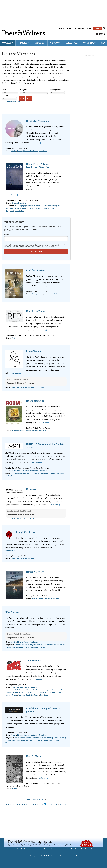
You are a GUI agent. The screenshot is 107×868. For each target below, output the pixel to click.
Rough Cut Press (25, 532)
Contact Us (79, 849)
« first (28, 799)
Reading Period (55, 89)
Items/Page (6, 96)
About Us (70, 849)
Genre (4, 89)
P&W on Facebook (97, 34)
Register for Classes (55, 43)
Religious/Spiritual (13, 211)
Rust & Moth (34, 756)
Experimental (35, 645)
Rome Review (34, 351)
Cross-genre (46, 690)
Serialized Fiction (42, 740)
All (65, 804)
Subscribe (98, 29)
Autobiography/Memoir (24, 205)
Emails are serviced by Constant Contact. (44, 246)
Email (6, 234)
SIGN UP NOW (36, 252)
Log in (88, 29)
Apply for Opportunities (72, 43)
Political (51, 208)
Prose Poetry (10, 647)
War (22, 211)
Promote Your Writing (24, 43)
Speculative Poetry (38, 647)
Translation (43, 151)
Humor (48, 692)
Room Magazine (35, 401)
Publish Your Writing (8, 43)
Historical (37, 205)
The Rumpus (33, 661)
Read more (36, 143)
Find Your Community (40, 43)
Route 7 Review (35, 572)
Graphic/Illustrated (37, 692)
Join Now (103, 43)
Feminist (52, 473)
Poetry (14, 151)
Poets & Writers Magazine (90, 43)
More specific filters (13, 102)
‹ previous (36, 799)
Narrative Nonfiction (22, 208)
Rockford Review (36, 270)
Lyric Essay (16, 740)
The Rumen (12, 612)
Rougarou (32, 489)
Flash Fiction (24, 692)
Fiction (20, 151)
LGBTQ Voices (57, 692)
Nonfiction (60, 473)
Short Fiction (54, 740)
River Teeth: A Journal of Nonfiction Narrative (40, 166)
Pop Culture (45, 695)
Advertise (39, 849)
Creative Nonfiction (31, 151)
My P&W (81, 29)
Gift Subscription (27, 849)
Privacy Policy (90, 849)
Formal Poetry (48, 738)
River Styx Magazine (37, 121)
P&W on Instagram (104, 34)
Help (63, 849)
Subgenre (24, 89)
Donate (62, 29)
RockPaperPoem (35, 311)
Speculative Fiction (23, 647)
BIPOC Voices (20, 690)
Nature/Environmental (39, 208)
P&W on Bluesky (100, 34)
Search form (104, 28)
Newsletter (71, 29)
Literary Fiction (53, 645)
